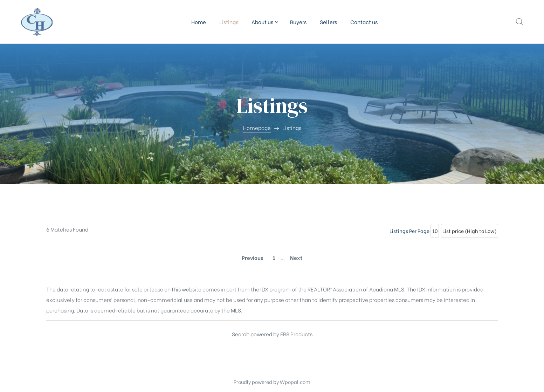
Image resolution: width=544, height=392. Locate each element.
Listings (229, 22)
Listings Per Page (409, 231)
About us (264, 22)
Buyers (298, 22)
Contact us (364, 22)
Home (199, 22)
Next (296, 257)
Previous (252, 257)
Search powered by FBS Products (272, 334)
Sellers (328, 22)
